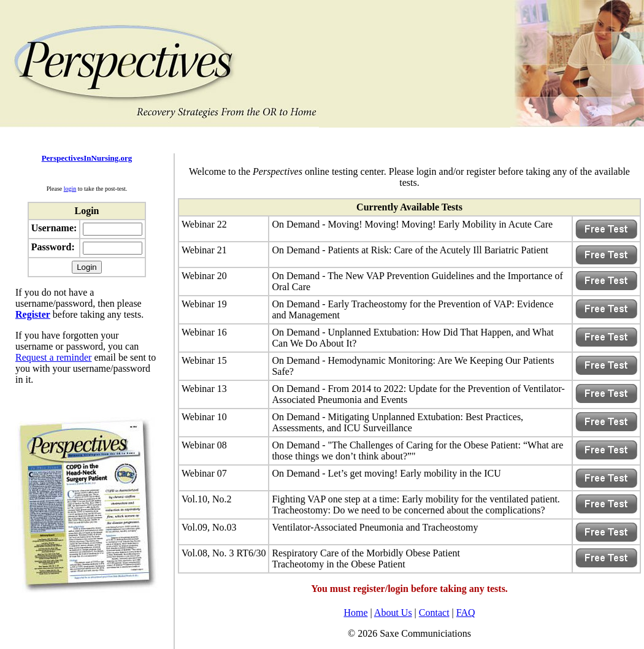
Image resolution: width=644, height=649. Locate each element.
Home (355, 613)
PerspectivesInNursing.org (87, 158)
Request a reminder (53, 357)
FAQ (466, 613)
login (70, 189)
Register (33, 314)
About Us (393, 613)
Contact (434, 613)
